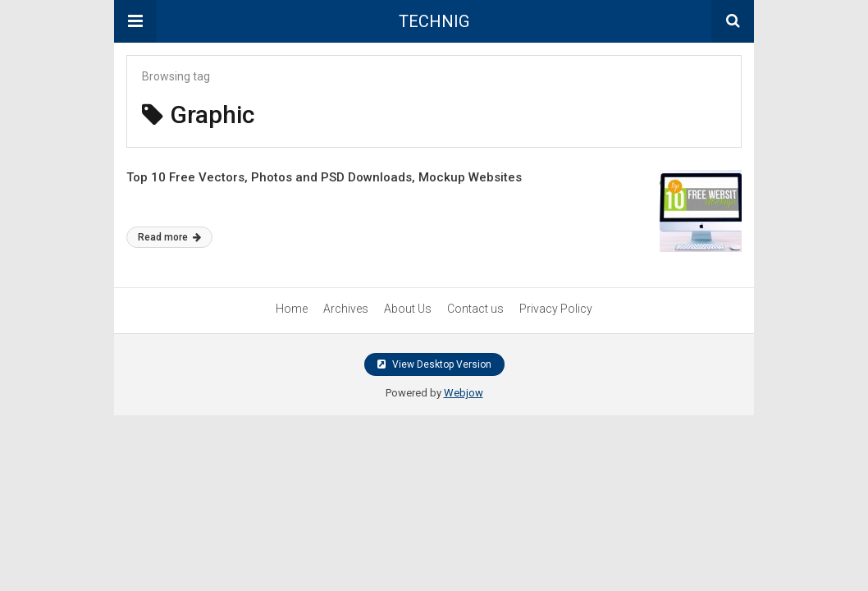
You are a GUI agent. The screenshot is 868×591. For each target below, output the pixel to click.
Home (292, 309)
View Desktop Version (434, 364)
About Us (408, 309)
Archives (346, 309)
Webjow (464, 393)
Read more (169, 237)
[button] (135, 21)
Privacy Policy (556, 309)
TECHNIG (434, 21)
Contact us (475, 309)
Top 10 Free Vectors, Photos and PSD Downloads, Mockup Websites (324, 177)
